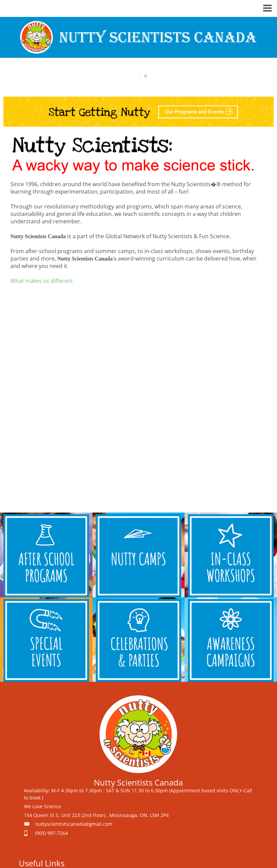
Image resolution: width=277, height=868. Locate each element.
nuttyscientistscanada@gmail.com (74, 824)
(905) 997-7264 (51, 833)
